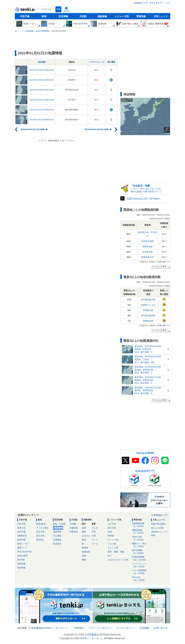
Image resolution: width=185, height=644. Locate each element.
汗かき (95, 528)
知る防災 (57, 544)
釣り (110, 556)
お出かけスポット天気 (118, 560)
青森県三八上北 (148, 305)
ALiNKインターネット (56, 628)
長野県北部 (147, 247)
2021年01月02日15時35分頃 (42, 110)
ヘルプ (167, 3)
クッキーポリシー (126, 628)
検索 (58, 9)
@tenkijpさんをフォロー (61, 141)
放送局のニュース (159, 532)
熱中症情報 (140, 552)
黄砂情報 (21, 568)
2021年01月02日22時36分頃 (42, 80)
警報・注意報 (59, 524)
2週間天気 (22, 536)
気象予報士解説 (158, 524)
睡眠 (84, 560)
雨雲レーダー (23, 544)
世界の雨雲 (22, 556)
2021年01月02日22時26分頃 (42, 70)
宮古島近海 (147, 252)
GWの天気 (140, 538)
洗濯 (84, 528)
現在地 (66, 11)
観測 (44, 16)
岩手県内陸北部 (148, 300)
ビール (95, 544)
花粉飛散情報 (140, 525)
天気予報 (25, 16)
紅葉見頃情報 (140, 558)
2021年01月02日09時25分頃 (42, 120)
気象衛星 (74, 528)
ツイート (43, 141)
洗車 (84, 556)
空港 (110, 532)
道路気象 (21, 564)
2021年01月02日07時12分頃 (42, 90)
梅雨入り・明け (140, 545)
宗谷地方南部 (147, 241)
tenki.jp (25, 10)
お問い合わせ (161, 628)
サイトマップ (156, 3)
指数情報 (102, 16)
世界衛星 (74, 532)
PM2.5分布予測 (24, 552)
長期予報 (21, 540)
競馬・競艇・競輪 (116, 552)
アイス (95, 540)
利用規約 (79, 628)
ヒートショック (140, 565)
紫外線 (85, 548)
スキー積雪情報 (140, 572)
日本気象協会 (36, 628)
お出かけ (86, 536)
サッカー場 (113, 540)
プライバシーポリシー (100, 628)
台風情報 (57, 540)
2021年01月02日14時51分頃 (42, 100)
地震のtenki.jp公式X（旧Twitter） (144, 199)
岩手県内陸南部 (148, 316)
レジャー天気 (122, 16)
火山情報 (57, 536)
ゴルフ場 (112, 544)
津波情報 (57, 532)
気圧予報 (21, 532)
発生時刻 (42, 62)
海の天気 (112, 528)
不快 (94, 532)
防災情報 (63, 16)
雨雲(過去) (41, 524)
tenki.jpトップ (141, 3)
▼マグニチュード (97, 62)
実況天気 (40, 532)
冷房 (94, 536)
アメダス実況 (42, 528)
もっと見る (161, 266)
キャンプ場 (113, 548)
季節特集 (141, 16)
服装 (84, 532)
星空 (84, 540)
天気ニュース (161, 16)
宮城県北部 (148, 310)
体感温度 (86, 552)
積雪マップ (22, 548)
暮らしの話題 (157, 528)
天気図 (83, 16)
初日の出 (140, 579)
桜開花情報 (140, 532)
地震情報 (59, 528)
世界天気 (21, 528)
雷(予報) (21, 560)
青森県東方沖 (147, 257)
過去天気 (40, 536)
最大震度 (111, 62)
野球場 (111, 536)
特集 (153, 535)
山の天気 (112, 524)
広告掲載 (144, 628)
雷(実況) (40, 540)
